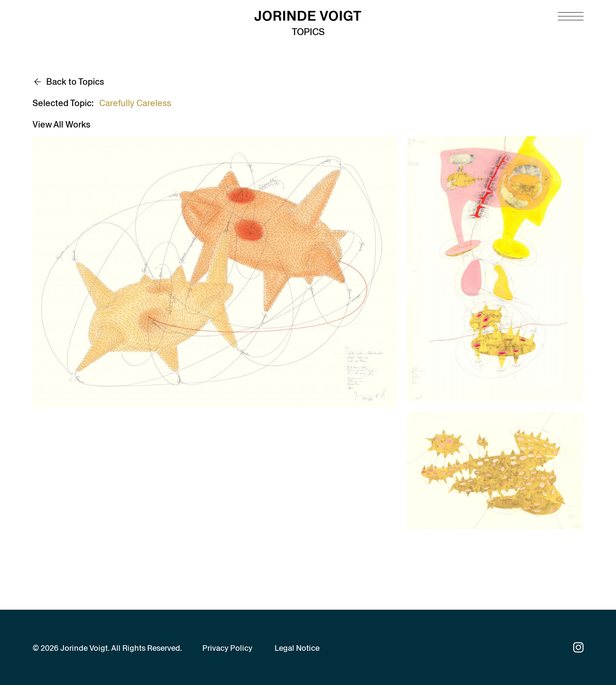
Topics (308, 32)
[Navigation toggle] (571, 16)
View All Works (61, 125)
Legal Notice (297, 648)
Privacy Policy (227, 648)
